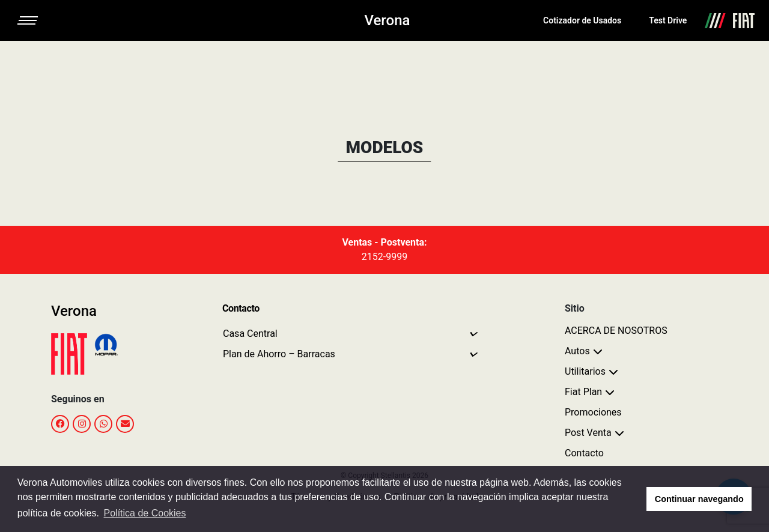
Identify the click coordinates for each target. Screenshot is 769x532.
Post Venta (588, 433)
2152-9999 (384, 257)
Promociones (593, 412)
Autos (577, 351)
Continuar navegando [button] (699, 499)
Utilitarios (585, 371)
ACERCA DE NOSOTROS (616, 331)
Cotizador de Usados (582, 20)
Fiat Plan (583, 392)
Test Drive (668, 20)
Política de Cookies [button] (145, 513)
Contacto (584, 453)
